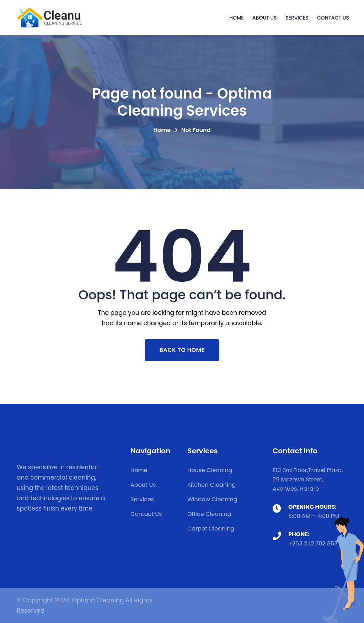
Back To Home (182, 350)
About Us (265, 18)
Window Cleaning (212, 499)
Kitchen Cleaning (212, 485)
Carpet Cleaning (211, 529)
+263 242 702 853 (313, 543)
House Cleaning (210, 470)
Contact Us (333, 18)
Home (237, 18)
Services (297, 18)
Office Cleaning (209, 514)
